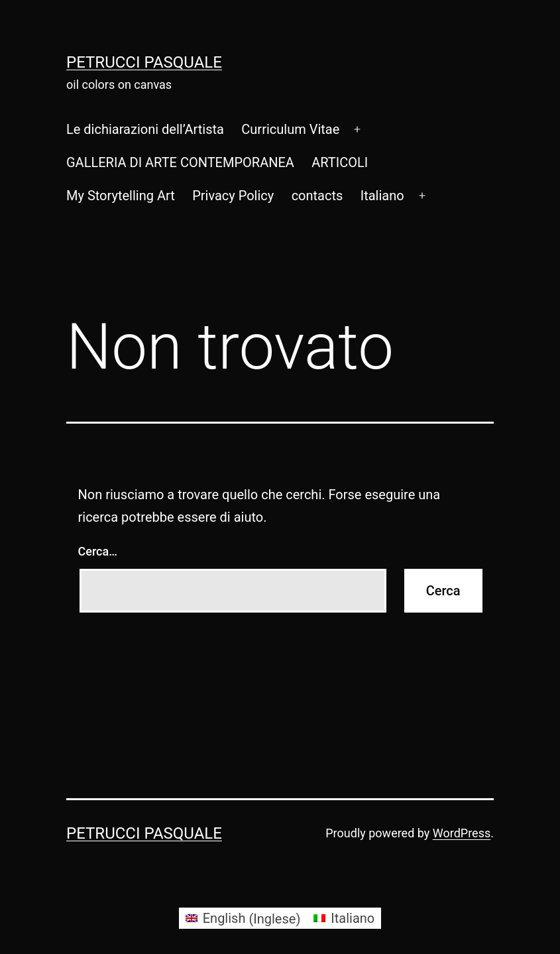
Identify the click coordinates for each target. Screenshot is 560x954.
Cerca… (98, 551)
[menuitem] (382, 196)
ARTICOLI (340, 162)
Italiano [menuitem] (353, 918)
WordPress (462, 833)
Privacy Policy (233, 196)
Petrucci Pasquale (144, 62)
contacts (317, 196)
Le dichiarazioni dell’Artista (145, 129)
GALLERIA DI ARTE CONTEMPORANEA (180, 162)
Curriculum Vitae (290, 129)
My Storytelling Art (121, 196)
